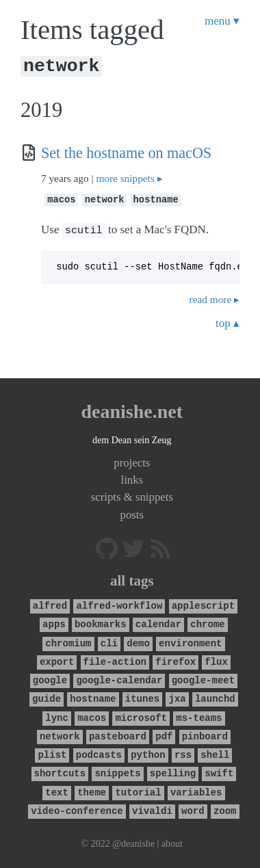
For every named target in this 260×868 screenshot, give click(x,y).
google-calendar (119, 678)
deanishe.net (132, 409)
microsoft (141, 716)
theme (92, 790)
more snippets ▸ (129, 178)
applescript (203, 604)
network (105, 199)
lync (57, 716)
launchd (215, 697)
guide (47, 697)
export (57, 660)
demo (138, 641)
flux (216, 660)
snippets (117, 771)
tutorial (138, 790)
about (172, 842)
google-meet (203, 678)
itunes (142, 697)
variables (196, 790)
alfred (50, 604)
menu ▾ (222, 21)
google (50, 678)
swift (219, 771)
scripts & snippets (132, 495)
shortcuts (60, 771)
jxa (177, 697)
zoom (225, 809)
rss (183, 753)
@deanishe (133, 842)
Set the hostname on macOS (126, 153)
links (132, 478)
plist (53, 753)
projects (132, 461)
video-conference (77, 809)
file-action (115, 660)
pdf (164, 734)
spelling (173, 771)
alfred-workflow (119, 604)
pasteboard (118, 734)
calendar (158, 622)
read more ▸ (214, 297)
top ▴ (227, 321)
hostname (156, 199)
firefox (175, 660)
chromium (68, 641)
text (57, 790)
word (193, 809)
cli (109, 641)
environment (190, 641)
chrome (207, 622)
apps (54, 622)
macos (61, 199)
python (148, 753)
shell (215, 753)
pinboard (205, 734)
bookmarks (101, 622)
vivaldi (152, 809)
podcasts (99, 753)
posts (132, 513)
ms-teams (199, 716)
